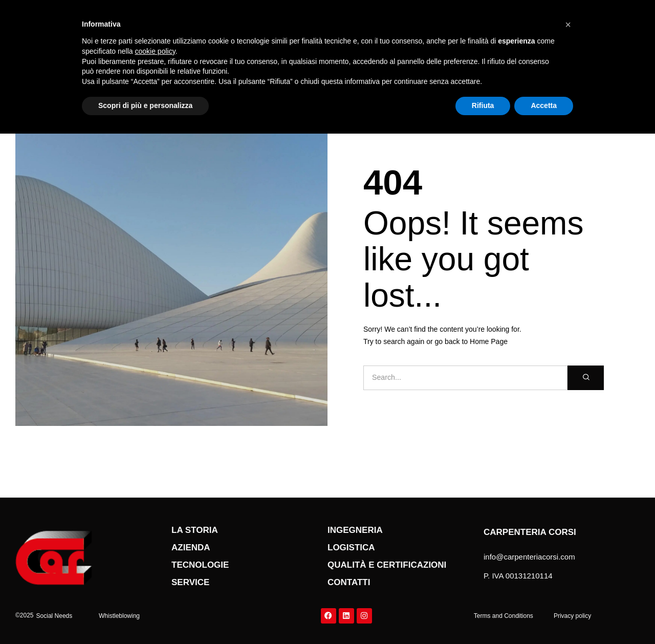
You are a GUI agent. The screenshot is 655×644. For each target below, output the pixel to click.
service (190, 582)
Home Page (489, 341)
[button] (54, 616)
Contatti (349, 582)
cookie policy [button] (155, 51)
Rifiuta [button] (483, 105)
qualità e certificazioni (387, 565)
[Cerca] (586, 378)
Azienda (191, 548)
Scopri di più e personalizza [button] (145, 105)
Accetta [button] (544, 105)
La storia (195, 530)
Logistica (351, 548)
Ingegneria (355, 530)
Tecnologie (200, 565)
